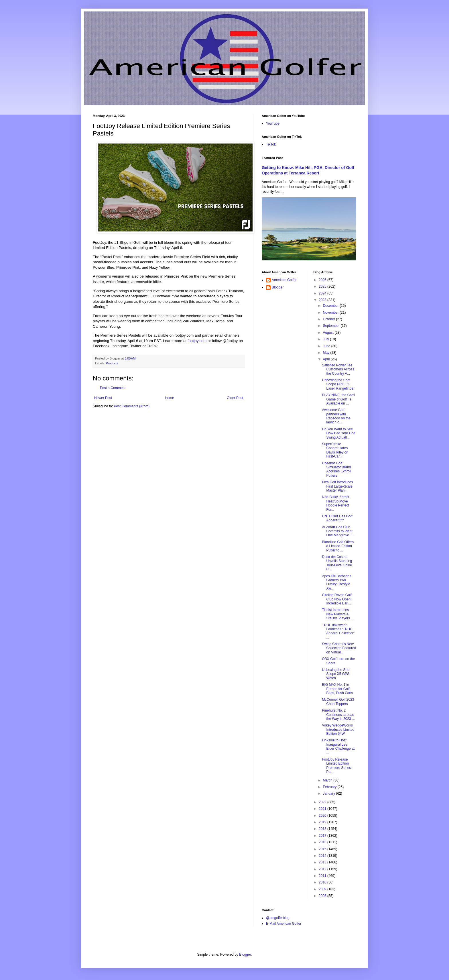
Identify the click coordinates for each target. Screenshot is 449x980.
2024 (323, 293)
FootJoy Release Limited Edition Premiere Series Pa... (336, 766)
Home (170, 398)
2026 (323, 280)
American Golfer (284, 280)
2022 (323, 802)
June (327, 346)
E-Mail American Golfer (284, 924)
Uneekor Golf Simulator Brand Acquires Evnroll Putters (336, 469)
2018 (323, 829)
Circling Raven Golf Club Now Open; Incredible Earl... (337, 599)
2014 (323, 856)
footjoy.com (197, 341)
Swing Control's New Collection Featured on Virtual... (339, 648)
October (329, 319)
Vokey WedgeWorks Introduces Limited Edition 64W (338, 729)
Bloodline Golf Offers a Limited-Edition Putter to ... (338, 546)
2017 (323, 836)
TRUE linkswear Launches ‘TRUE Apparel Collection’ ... (338, 631)
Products (112, 363)
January (329, 794)
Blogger (278, 287)
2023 (323, 300)
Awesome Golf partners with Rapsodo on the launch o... (336, 416)
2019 (323, 822)
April (327, 359)
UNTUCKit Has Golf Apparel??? (337, 518)
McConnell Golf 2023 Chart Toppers (338, 702)
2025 (323, 286)
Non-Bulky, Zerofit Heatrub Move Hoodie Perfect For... (335, 503)
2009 (323, 889)
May (326, 353)
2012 (323, 869)
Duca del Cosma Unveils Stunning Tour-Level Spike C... (337, 563)
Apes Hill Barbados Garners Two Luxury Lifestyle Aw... (336, 582)
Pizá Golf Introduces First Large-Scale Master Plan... (337, 486)
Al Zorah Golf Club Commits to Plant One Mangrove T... (338, 531)
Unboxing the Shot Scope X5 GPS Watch (336, 674)
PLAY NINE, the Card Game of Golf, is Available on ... (338, 399)
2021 (323, 809)
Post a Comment (113, 388)
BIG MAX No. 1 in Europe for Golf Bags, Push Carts (337, 689)
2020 (323, 816)
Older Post (235, 398)
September (332, 326)
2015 (323, 849)
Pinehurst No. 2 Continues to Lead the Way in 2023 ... (338, 715)
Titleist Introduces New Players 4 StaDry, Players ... (338, 614)
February (330, 787)
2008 (323, 896)
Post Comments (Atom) (132, 406)
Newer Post (103, 398)
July (326, 339)
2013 (323, 862)
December (331, 306)
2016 (323, 842)
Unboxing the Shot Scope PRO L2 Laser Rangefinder (338, 384)
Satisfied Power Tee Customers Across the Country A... (338, 369)
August (329, 333)
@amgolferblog (278, 918)
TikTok (271, 144)
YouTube (273, 123)
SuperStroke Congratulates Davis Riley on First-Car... (335, 450)
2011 (323, 876)
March (328, 780)
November (331, 313)
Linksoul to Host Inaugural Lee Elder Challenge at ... (338, 746)
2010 (323, 882)
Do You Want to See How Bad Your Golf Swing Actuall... (338, 433)
